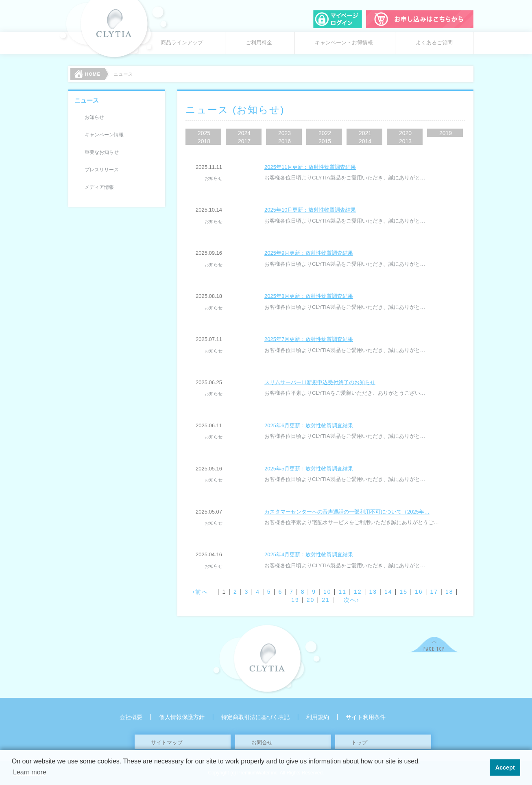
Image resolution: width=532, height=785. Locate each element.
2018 (204, 141)
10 (327, 592)
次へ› (352, 600)
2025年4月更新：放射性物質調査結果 (309, 554)
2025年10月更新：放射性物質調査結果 (310, 210)
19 (295, 600)
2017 (244, 141)
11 (342, 592)
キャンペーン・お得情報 (344, 43)
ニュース (87, 100)
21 (326, 600)
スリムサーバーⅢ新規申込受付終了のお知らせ (320, 382)
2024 (244, 133)
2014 (365, 141)
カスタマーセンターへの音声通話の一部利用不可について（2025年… (347, 512)
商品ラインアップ (182, 43)
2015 (325, 141)
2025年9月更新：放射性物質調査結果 (309, 253)
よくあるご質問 (434, 43)
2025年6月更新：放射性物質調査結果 (309, 425)
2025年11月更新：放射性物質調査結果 (310, 167)
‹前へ (201, 592)
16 (419, 592)
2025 (204, 133)
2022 (325, 133)
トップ (359, 742)
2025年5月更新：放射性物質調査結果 (309, 469)
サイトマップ (167, 742)
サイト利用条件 (366, 717)
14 (388, 592)
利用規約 (318, 717)
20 (311, 600)
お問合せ (262, 742)
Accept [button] (505, 768)
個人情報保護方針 (182, 717)
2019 (446, 133)
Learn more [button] (30, 772)
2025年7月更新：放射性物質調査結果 (309, 339)
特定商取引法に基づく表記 (255, 717)
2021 (365, 133)
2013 (405, 141)
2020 (405, 133)
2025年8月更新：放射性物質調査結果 (309, 296)
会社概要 (131, 717)
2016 (285, 141)
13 (373, 592)
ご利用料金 (259, 43)
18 (449, 592)
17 (434, 592)
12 (358, 592)
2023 (285, 133)
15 (403, 592)
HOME (87, 74)
